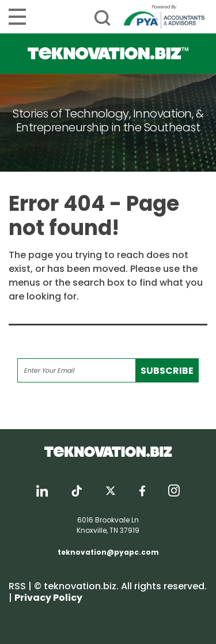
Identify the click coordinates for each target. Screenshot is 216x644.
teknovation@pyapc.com (108, 552)
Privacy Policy (48, 598)
